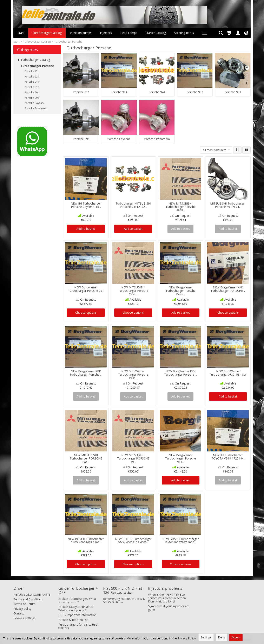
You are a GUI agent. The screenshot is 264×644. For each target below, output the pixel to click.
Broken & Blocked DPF (74, 620)
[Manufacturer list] (216, 150)
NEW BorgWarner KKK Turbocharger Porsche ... (86, 373)
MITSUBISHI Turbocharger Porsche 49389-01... (228, 205)
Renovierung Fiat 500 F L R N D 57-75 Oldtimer (124, 600)
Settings (206, 637)
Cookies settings (24, 618)
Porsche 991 (233, 92)
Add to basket (86, 229)
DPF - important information (77, 615)
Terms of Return (24, 604)
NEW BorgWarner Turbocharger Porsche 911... (181, 459)
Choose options (86, 312)
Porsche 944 (157, 92)
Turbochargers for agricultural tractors (78, 626)
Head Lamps (129, 33)
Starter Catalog (156, 33)
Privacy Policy (187, 638)
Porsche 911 (81, 92)
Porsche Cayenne (119, 139)
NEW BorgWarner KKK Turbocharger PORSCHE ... (228, 289)
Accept (236, 637)
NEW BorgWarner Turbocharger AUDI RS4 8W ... (228, 375)
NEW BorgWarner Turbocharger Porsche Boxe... (181, 291)
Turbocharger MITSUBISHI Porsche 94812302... (133, 205)
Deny (222, 637)
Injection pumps (81, 33)
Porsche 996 (81, 139)
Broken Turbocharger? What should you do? (77, 600)
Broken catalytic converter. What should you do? (76, 608)
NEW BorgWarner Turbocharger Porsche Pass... (133, 375)
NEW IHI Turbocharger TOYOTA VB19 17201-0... (228, 457)
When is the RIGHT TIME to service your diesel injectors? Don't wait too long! (167, 598)
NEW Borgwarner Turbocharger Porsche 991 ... (86, 291)
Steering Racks (184, 33)
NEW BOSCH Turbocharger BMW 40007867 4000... (180, 541)
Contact (19, 613)
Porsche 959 (195, 92)
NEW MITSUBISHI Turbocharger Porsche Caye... (133, 291)
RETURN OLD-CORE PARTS (32, 595)
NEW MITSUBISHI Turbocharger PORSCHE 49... (133, 459)
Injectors (106, 33)
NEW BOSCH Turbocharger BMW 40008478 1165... (86, 541)
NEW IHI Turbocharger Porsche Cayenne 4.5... (86, 205)
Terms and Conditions (28, 599)
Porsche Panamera (157, 139)
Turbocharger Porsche (37, 66)
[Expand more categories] (205, 33)
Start (21, 33)
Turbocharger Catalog (47, 33)
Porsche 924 (119, 92)
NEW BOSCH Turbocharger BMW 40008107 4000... (133, 541)
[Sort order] (237, 150)
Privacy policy (22, 609)
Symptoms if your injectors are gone (169, 608)
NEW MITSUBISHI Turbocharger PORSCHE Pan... (86, 459)
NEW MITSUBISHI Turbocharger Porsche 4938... (181, 207)
